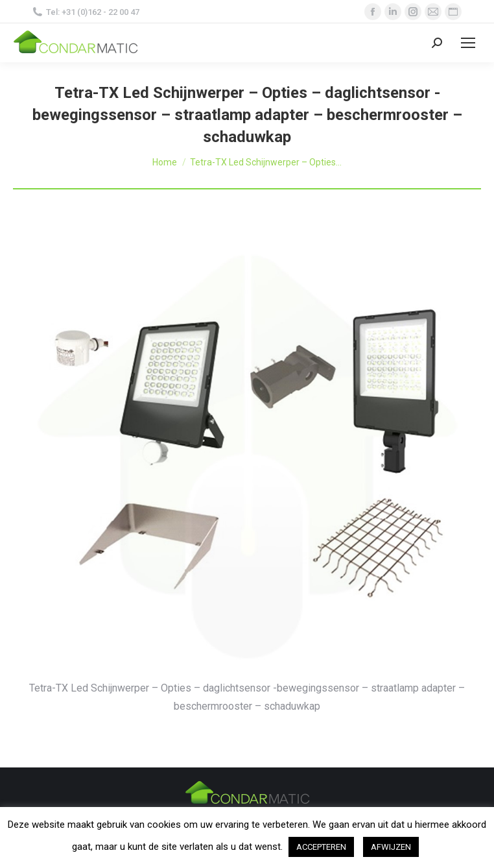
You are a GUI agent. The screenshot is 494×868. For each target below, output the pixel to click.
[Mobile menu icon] (468, 43)
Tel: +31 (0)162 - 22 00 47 (86, 12)
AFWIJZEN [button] (391, 847)
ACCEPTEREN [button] (321, 847)
